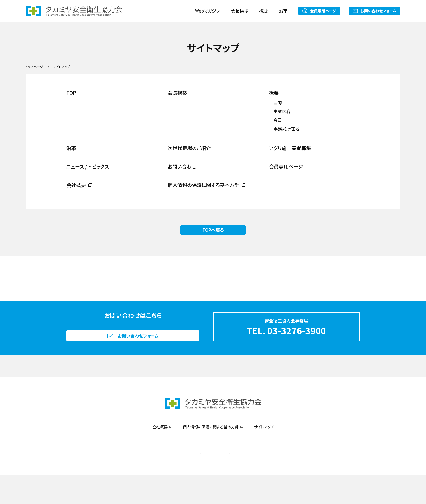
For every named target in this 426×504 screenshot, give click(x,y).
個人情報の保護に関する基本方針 (203, 185)
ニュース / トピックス (88, 166)
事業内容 (282, 111)
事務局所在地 (286, 129)
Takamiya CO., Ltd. (202, 480)
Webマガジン (208, 11)
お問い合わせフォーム (378, 11)
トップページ (34, 66)
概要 (264, 11)
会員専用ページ (323, 11)
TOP (71, 92)
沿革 (283, 11)
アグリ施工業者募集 (290, 148)
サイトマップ (264, 455)
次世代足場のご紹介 (189, 148)
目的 (278, 102)
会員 (278, 120)
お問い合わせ (182, 166)
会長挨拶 (240, 11)
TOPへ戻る (213, 230)
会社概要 (76, 185)
